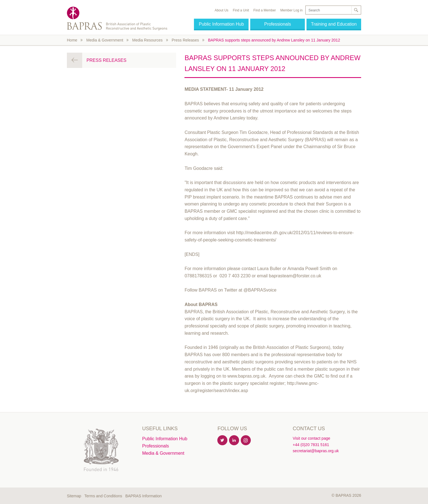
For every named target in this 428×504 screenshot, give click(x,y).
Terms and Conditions (103, 496)
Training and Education (334, 24)
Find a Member (265, 10)
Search (356, 10)
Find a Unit (241, 10)
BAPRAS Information (144, 496)
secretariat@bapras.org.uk (316, 451)
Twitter (223, 441)
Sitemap (74, 496)
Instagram (246, 441)
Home (72, 40)
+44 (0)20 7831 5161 (311, 445)
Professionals (278, 24)
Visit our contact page (312, 438)
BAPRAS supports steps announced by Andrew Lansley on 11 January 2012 (274, 40)
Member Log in (291, 10)
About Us (221, 10)
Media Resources (148, 40)
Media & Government (105, 40)
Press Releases (185, 40)
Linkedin (234, 441)
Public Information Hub (221, 24)
